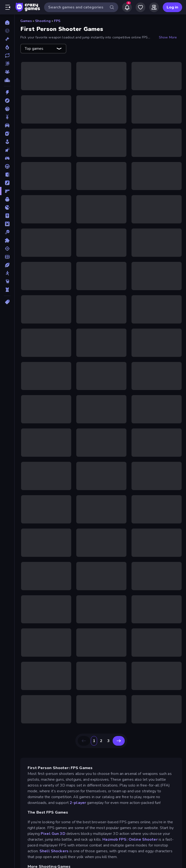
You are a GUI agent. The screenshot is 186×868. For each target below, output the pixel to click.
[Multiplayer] (7, 72)
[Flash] (7, 183)
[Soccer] (7, 257)
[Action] (7, 92)
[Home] (7, 22)
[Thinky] (7, 281)
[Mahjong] (7, 216)
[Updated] (7, 55)
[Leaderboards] (7, 80)
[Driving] (7, 166)
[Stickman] (7, 273)
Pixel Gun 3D (53, 834)
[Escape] (7, 175)
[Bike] (7, 117)
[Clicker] (7, 150)
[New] (7, 39)
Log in (172, 7)
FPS (57, 21)
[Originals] (7, 64)
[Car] (7, 125)
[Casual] (7, 142)
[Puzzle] (7, 240)
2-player (78, 803)
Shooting (43, 21)
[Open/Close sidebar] (8, 7)
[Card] (7, 133)
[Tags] (7, 302)
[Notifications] (127, 7)
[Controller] (7, 158)
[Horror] (7, 199)
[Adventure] (7, 101)
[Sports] (7, 265)
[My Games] (140, 7)
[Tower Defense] (7, 290)
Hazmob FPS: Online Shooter (130, 839)
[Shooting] (7, 249)
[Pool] (7, 232)
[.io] (7, 207)
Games (26, 21)
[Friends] (154, 7)
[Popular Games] (7, 47)
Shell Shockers (54, 851)
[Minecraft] (7, 224)
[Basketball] (7, 109)
